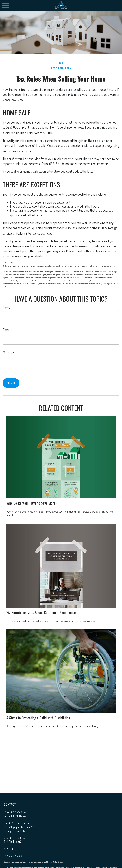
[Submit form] (11, 383)
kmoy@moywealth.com (15, 838)
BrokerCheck (58, 862)
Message (8, 352)
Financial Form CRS (15, 856)
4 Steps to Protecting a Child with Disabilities (38, 718)
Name (6, 307)
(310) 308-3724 (19, 816)
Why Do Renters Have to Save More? (32, 503)
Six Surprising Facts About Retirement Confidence (41, 612)
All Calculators (11, 849)
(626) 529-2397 (18, 812)
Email (6, 330)
